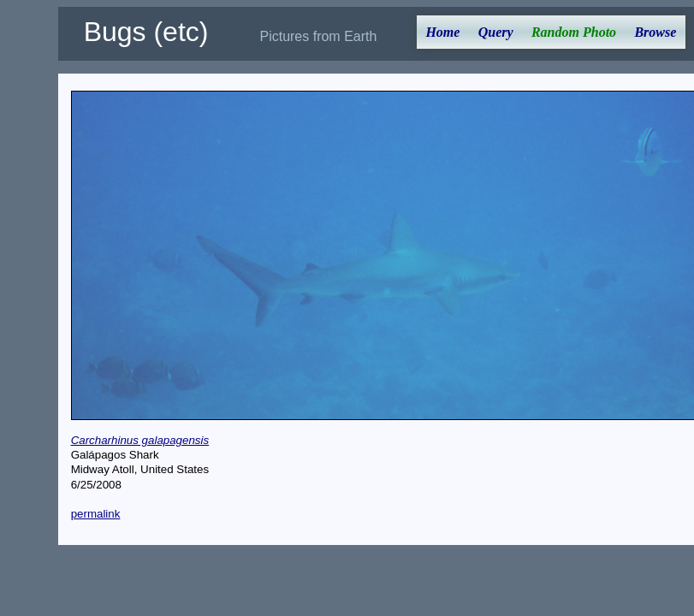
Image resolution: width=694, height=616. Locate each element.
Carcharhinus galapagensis (140, 440)
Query (496, 32)
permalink (96, 514)
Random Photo (574, 32)
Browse (655, 32)
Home (442, 32)
